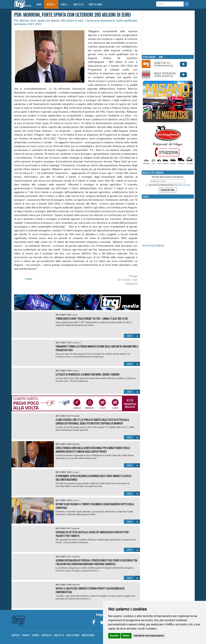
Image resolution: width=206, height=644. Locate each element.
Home (40, 4)
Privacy (26, 635)
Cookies (36, 635)
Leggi (133, 336)
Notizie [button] (51, 4)
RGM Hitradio (88, 635)
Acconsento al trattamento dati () (169, 185)
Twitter (28, 279)
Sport (75, 315)
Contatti (16, 635)
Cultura (76, 371)
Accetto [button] (114, 636)
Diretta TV (79, 4)
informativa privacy (182, 185)
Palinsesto (47, 635)
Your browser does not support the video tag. (168, 32)
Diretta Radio (96, 4)
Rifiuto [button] (126, 636)
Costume (77, 343)
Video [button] (65, 4)
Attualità (76, 416)
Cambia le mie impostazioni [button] (149, 636)
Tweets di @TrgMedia (153, 246)
